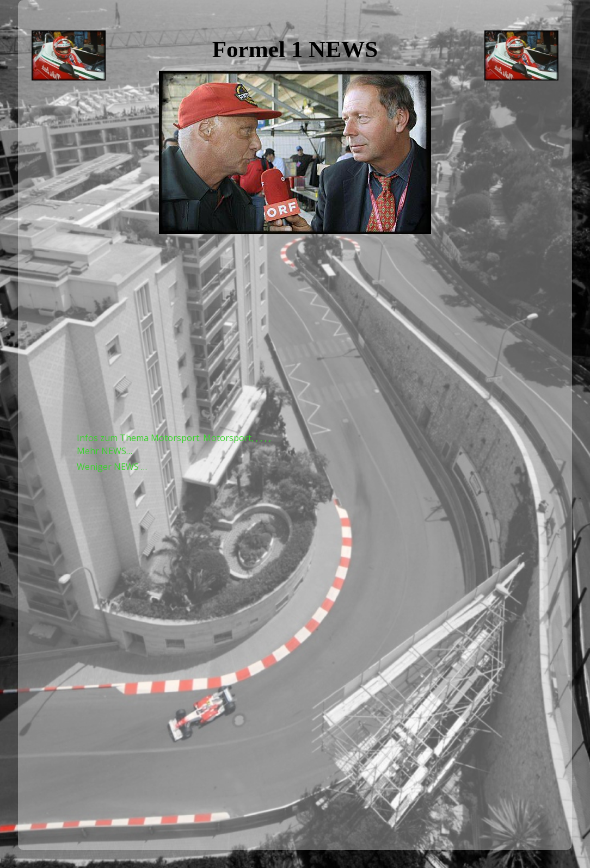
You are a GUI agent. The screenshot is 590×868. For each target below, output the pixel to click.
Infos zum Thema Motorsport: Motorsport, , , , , (174, 438)
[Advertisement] (295, 333)
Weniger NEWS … (112, 467)
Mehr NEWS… (105, 451)
